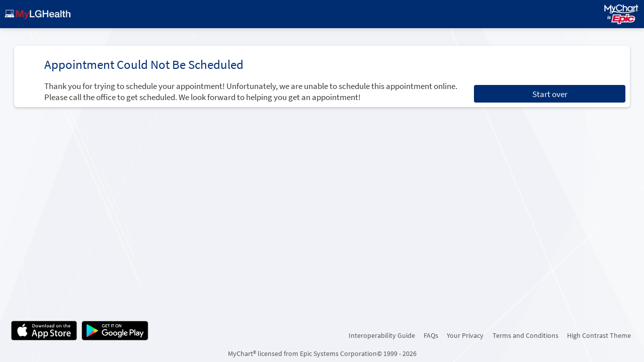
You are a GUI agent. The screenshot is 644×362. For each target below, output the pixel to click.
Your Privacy (465, 335)
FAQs (431, 335)
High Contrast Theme (599, 335)
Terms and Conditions (526, 335)
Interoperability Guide (382, 335)
